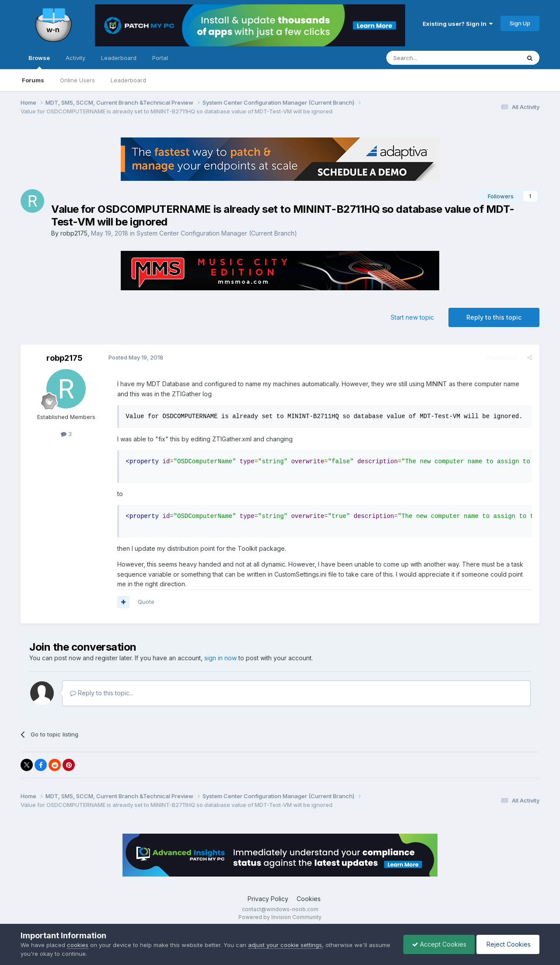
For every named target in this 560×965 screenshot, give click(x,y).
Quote (146, 602)
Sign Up (520, 23)
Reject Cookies (507, 944)
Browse (39, 62)
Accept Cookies (437, 944)
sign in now (220, 658)
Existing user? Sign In (458, 24)
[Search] (431, 58)
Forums (33, 80)
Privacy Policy (268, 899)
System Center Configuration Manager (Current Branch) (217, 233)
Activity (75, 58)
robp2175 (74, 233)
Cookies (309, 899)
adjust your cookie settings (285, 945)
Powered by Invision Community (280, 917)
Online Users (77, 80)
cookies (78, 945)
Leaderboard (128, 80)
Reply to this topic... (102, 693)
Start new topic (412, 317)
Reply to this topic (494, 317)
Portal (160, 58)
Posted (135, 357)
